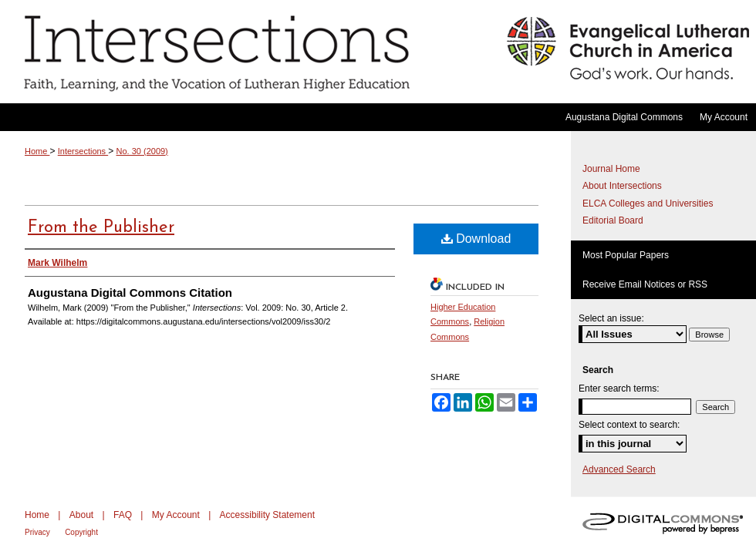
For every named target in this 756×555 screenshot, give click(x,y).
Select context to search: (629, 425)
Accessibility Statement (267, 515)
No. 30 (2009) (142, 151)
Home (37, 151)
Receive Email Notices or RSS (645, 284)
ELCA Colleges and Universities (648, 203)
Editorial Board (613, 220)
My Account (176, 515)
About (81, 515)
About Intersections (622, 186)
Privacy (37, 532)
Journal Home (611, 169)
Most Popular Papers (626, 255)
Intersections (250, 52)
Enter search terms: (619, 388)
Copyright (81, 532)
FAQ (123, 515)
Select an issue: (611, 318)
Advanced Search (619, 469)
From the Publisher (101, 228)
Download (476, 239)
